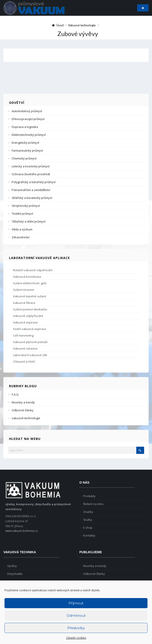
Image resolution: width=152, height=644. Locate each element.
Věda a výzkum (22, 229)
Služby (88, 520)
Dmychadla (15, 574)
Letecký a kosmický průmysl (31, 166)
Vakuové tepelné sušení (30, 296)
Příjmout (76, 603)
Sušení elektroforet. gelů (30, 283)
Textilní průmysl (22, 214)
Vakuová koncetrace (27, 277)
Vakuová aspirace (25, 322)
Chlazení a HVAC (24, 362)
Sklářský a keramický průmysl (32, 198)
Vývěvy (12, 566)
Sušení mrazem (24, 290)
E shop (88, 528)
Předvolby (76, 628)
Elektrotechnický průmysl (29, 135)
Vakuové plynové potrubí (30, 342)
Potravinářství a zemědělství (31, 190)
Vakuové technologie (82, 25)
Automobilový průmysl (27, 111)
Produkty (89, 496)
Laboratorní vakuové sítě (30, 355)
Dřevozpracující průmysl (28, 119)
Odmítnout (76, 616)
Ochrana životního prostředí (31, 174)
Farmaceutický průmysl (27, 150)
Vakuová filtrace (24, 303)
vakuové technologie (26, 418)
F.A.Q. (15, 394)
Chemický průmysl (24, 158)
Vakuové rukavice (25, 348)
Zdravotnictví (21, 237)
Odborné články (23, 410)
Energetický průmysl (25, 143)
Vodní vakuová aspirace (30, 329)
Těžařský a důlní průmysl (29, 221)
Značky (88, 512)
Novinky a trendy (23, 402)
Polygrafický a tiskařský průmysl (34, 182)
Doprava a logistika (25, 127)
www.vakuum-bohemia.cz (22, 531)
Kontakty (89, 535)
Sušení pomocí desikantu (30, 309)
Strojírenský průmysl (26, 206)
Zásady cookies (76, 638)
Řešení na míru (93, 504)
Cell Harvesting (23, 335)
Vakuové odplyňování (28, 316)
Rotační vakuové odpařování (33, 270)
